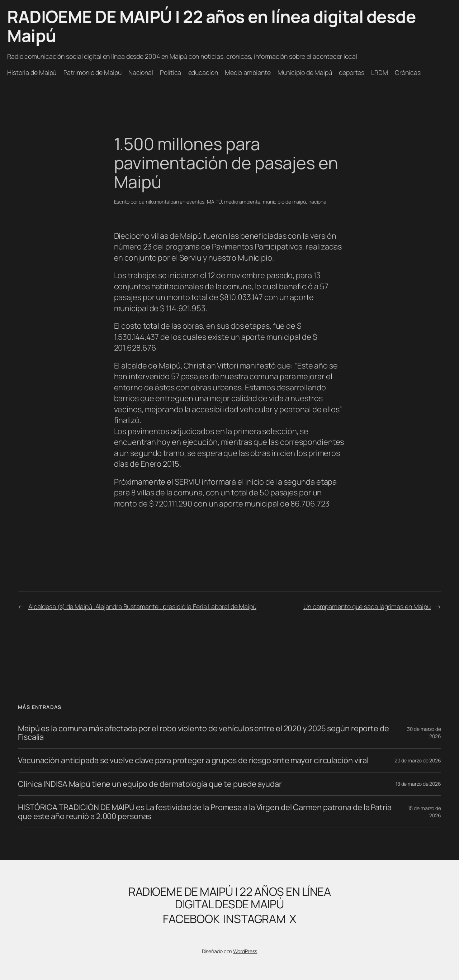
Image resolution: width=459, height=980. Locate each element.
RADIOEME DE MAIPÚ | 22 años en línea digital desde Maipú (211, 26)
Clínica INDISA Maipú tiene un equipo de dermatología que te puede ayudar (150, 784)
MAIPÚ (214, 202)
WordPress (245, 951)
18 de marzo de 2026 (418, 784)
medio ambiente (242, 202)
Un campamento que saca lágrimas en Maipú (367, 606)
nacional (318, 202)
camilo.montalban (159, 202)
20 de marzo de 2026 (418, 760)
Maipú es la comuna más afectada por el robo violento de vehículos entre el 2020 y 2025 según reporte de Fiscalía (204, 733)
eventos (195, 202)
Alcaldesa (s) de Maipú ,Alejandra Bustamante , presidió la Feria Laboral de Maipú (142, 606)
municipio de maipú (284, 202)
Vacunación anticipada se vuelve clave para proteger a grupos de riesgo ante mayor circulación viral (193, 760)
